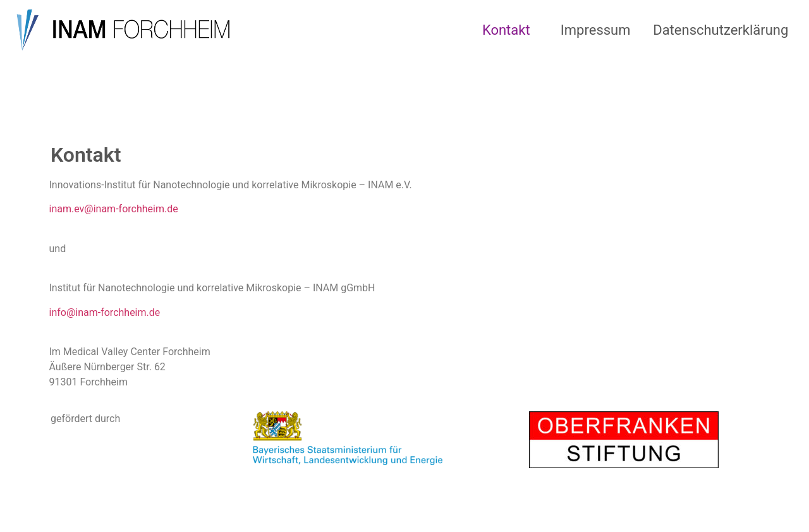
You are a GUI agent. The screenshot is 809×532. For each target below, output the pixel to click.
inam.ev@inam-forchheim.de (114, 209)
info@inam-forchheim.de (105, 312)
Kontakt (506, 30)
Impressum (596, 30)
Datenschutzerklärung (721, 30)
